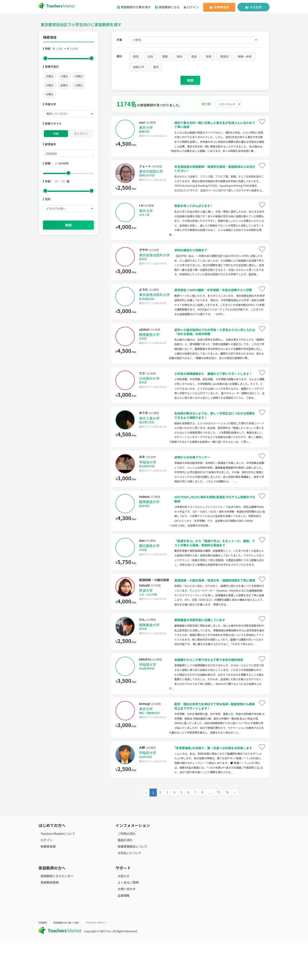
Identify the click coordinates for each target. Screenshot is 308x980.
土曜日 (79, 85)
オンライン (81, 134)
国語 (136, 56)
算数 (165, 56)
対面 (56, 134)
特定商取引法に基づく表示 (72, 962)
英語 (194, 56)
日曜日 (50, 94)
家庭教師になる (167, 7)
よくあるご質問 (126, 922)
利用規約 (44, 962)
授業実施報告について (130, 886)
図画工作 (139, 67)
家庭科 (224, 56)
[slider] (45, 58)
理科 (179, 56)
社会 (150, 56)
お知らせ (121, 916)
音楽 (209, 56)
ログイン (191, 7)
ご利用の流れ (124, 873)
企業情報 (121, 935)
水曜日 (79, 76)
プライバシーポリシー (109, 962)
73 (219, 832)
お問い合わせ (124, 929)
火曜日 (64, 76)
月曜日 (50, 76)
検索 (68, 225)
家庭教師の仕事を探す (134, 7)
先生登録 (254, 7)
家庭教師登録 (47, 922)
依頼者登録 (219, 7)
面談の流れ (123, 880)
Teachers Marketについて (56, 873)
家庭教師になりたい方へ (55, 916)
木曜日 (50, 85)
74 (228, 832)
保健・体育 (245, 56)
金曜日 (64, 85)
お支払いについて (127, 893)
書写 (156, 67)
